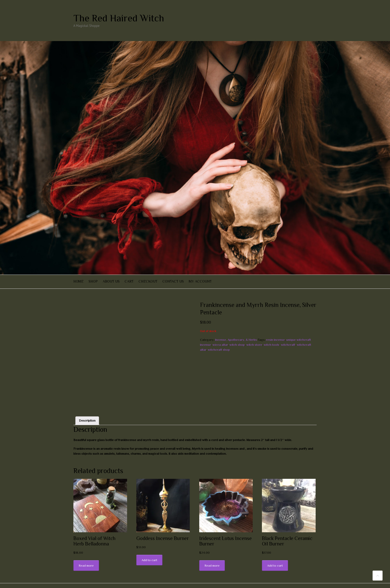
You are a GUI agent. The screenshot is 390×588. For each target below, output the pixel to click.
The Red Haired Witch (119, 18)
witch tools (271, 345)
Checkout (148, 281)
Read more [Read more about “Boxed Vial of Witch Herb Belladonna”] (86, 554)
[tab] (87, 409)
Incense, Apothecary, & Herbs (236, 340)
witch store (254, 345)
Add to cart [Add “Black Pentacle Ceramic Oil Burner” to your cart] (275, 554)
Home (78, 281)
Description (87, 409)
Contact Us (173, 281)
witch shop (237, 345)
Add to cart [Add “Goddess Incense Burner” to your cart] (149, 549)
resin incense (275, 340)
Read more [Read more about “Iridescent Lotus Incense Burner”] (212, 554)
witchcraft (288, 345)
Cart (129, 281)
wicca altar (220, 345)
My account (200, 281)
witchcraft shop (219, 350)
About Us (111, 281)
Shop (93, 281)
